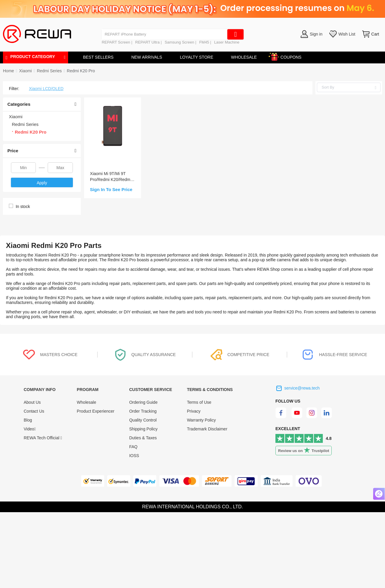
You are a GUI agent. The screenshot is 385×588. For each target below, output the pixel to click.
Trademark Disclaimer (207, 429)
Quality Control (143, 420)
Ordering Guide (143, 402)
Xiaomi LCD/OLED (46, 89)
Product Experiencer (96, 411)
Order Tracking (143, 411)
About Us (32, 402)
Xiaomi (25, 71)
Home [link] (8, 71)
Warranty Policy (201, 420)
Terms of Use (199, 402)
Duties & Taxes (143, 438)
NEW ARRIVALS (147, 57)
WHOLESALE (244, 57)
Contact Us (34, 411)
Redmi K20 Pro (81, 71)
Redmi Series (49, 71)
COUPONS (288, 56)
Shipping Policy (143, 429)
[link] (25, 71)
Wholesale (86, 402)
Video (30, 429)
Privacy (194, 411)
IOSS (134, 456)
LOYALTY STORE (196, 57)
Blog (28, 420)
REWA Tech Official (43, 438)
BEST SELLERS (98, 57)
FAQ (133, 447)
